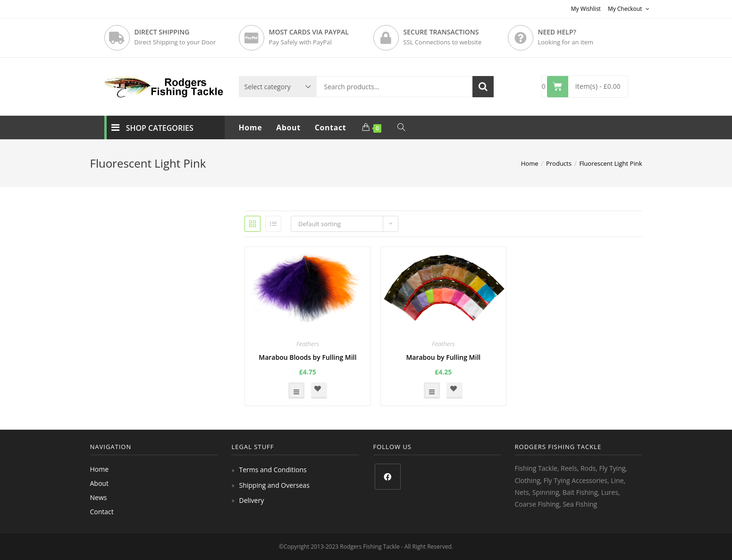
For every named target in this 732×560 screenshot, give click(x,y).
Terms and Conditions (273, 470)
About (99, 483)
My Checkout (629, 9)
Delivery (252, 500)
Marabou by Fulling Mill (443, 357)
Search (483, 87)
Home (100, 469)
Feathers (308, 344)
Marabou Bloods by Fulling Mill (307, 357)
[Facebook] (388, 477)
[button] (319, 390)
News (99, 497)
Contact (102, 512)
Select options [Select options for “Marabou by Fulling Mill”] (432, 390)
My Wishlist (586, 9)
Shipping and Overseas (274, 485)
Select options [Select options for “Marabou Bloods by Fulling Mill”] (296, 390)
